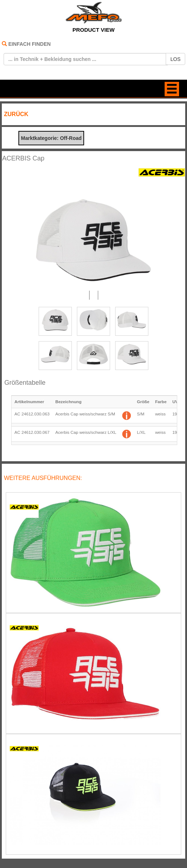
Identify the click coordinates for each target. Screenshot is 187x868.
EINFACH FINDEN (29, 44)
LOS (175, 59)
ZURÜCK (16, 114)
